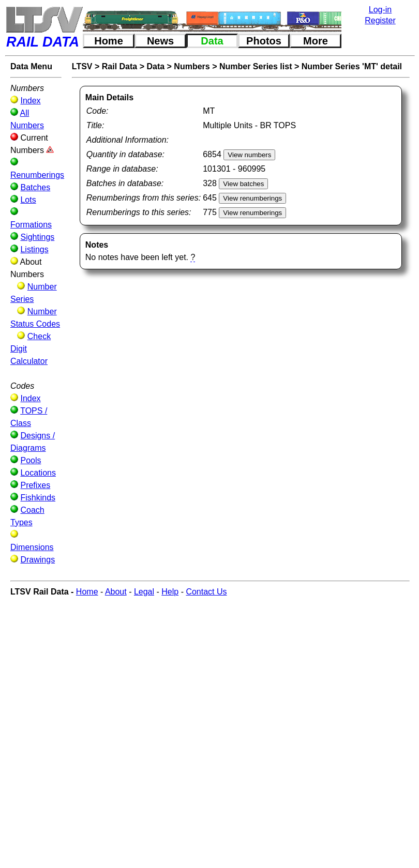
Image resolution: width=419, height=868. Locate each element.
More (316, 41)
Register (380, 20)
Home (109, 41)
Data (212, 41)
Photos (264, 41)
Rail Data (119, 66)
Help (170, 592)
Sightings (37, 237)
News (160, 41)
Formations (31, 225)
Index (30, 101)
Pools (31, 460)
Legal (144, 592)
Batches (35, 187)
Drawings (38, 560)
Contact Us (206, 592)
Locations (38, 473)
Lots (28, 200)
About (116, 592)
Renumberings (37, 175)
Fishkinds (38, 498)
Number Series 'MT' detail (352, 66)
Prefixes (35, 485)
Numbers (192, 66)
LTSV (82, 66)
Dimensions (32, 547)
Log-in (380, 10)
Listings (34, 249)
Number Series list (256, 66)
